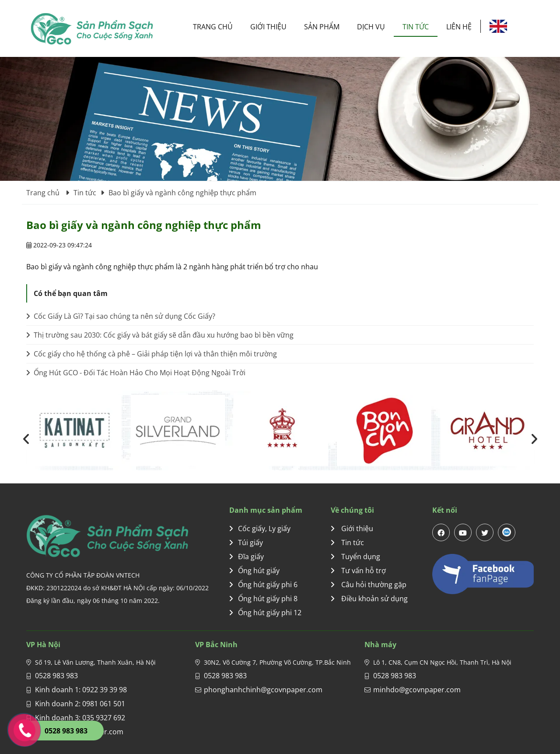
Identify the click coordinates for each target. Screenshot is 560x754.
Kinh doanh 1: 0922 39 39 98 (81, 690)
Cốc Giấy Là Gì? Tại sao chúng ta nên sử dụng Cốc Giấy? (121, 316)
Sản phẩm (322, 27)
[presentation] (26, 439)
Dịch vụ (371, 27)
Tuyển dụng (355, 557)
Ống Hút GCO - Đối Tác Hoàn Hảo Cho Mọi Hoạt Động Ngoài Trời (136, 373)
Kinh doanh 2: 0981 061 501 (80, 704)
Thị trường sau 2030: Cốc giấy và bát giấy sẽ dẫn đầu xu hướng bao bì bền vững (160, 335)
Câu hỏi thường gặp (369, 585)
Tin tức (416, 27)
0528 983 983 (56, 676)
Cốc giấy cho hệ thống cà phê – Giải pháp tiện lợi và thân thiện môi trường (152, 354)
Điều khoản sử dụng (369, 599)
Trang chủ (213, 27)
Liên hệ (459, 27)
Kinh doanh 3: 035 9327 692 (80, 718)
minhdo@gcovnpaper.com (417, 690)
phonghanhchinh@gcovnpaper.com (263, 690)
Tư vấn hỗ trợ (358, 571)
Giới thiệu (268, 27)
